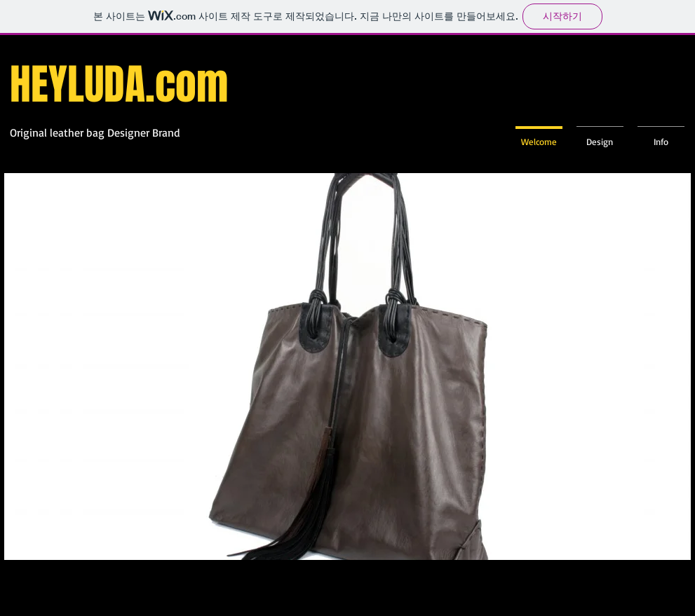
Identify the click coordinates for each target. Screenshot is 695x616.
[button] (348, 367)
